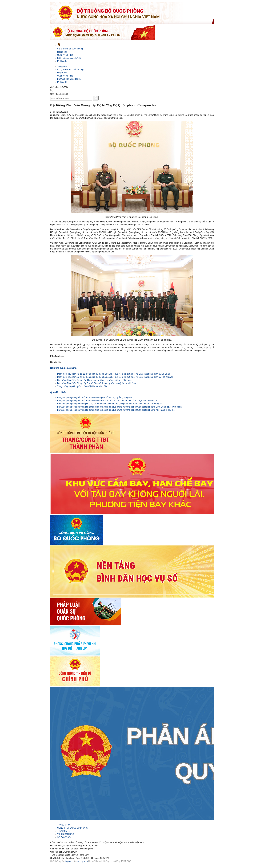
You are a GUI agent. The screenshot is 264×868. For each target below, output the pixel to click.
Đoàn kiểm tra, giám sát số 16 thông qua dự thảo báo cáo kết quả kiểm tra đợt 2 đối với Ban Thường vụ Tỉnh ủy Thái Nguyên (115, 377)
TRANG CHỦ (63, 825)
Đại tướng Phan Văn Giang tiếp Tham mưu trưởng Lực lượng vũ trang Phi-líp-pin (95, 380)
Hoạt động (62, 52)
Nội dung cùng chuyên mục (64, 368)
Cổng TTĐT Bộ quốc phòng (70, 49)
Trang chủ (62, 66)
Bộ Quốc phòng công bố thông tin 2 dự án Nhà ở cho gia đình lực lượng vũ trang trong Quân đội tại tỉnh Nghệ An (110, 404)
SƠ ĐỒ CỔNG (64, 837)
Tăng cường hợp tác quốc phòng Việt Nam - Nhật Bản (82, 386)
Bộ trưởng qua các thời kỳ (69, 58)
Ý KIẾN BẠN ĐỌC (66, 834)
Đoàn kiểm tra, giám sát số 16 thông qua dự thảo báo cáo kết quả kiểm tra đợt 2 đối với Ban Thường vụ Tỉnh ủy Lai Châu (114, 374)
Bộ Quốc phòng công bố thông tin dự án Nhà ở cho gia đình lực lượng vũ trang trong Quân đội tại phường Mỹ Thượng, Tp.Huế (116, 410)
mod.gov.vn (82, 861)
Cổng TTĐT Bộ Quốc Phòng (70, 70)
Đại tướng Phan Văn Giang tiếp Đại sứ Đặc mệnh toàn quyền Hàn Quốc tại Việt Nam (97, 383)
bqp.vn (68, 861)
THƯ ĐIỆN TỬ (64, 831)
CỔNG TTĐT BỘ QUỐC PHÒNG (73, 828)
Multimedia (62, 61)
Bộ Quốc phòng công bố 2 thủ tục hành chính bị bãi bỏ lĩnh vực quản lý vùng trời (95, 397)
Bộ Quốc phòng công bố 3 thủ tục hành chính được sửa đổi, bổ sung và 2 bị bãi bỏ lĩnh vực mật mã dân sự (107, 401)
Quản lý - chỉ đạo (65, 55)
